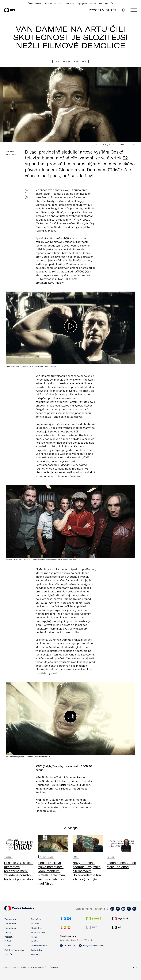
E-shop (8, 946)
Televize (67, 61)
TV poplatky (10, 928)
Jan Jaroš (10, 152)
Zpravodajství (50, 3)
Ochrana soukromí (38, 967)
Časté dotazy (37, 950)
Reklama (35, 924)
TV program (82, 3)
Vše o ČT (109, 3)
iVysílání (70, 3)
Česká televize (34, 3)
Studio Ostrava (38, 932)
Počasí (8, 941)
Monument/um (46, 857)
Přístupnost (54, 967)
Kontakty (35, 954)
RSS (135, 967)
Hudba (8, 857)
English (24, 967)
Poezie (111, 857)
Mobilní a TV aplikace (14, 950)
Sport (61, 3)
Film (76, 61)
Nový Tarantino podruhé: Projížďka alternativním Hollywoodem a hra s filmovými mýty (87, 871)
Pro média (36, 919)
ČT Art (56, 61)
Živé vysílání (10, 924)
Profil (85, 61)
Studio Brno (37, 928)
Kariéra (34, 941)
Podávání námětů (39, 946)
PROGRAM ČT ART (103, 10)
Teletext (8, 932)
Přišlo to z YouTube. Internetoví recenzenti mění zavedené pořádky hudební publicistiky (19, 871)
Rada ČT (35, 937)
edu (101, 3)
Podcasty (9, 937)
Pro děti (93, 3)
